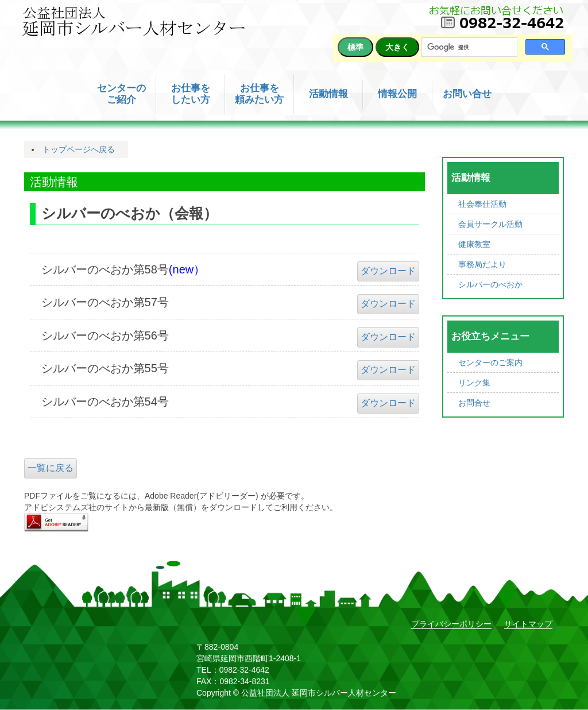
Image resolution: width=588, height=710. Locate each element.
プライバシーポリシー (451, 624)
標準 (355, 47)
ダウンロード (388, 271)
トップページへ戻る (79, 149)
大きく (397, 47)
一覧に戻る (51, 468)
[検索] (468, 47)
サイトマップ (528, 624)
